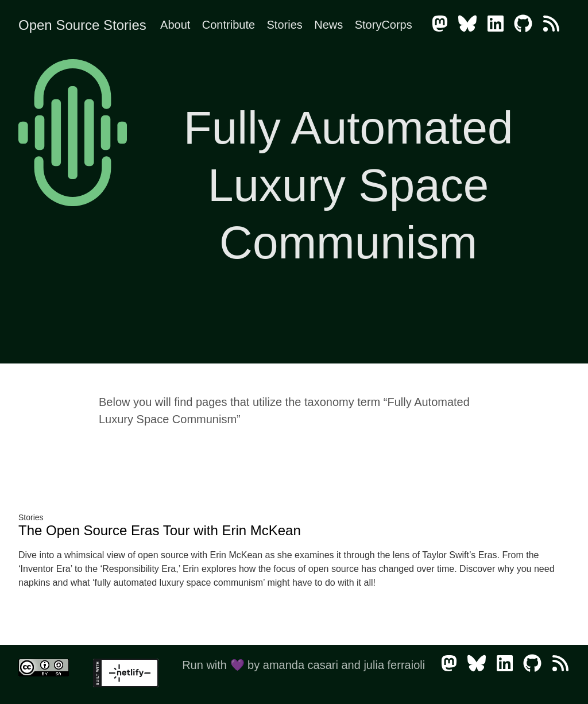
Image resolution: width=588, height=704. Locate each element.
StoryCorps (384, 25)
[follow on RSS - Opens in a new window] (555, 25)
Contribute (229, 25)
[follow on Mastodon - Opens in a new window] (443, 25)
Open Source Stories (82, 25)
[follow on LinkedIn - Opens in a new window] (499, 25)
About (175, 25)
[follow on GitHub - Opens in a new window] (527, 25)
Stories (285, 25)
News (328, 25)
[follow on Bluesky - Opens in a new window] (471, 25)
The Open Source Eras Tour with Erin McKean (160, 530)
